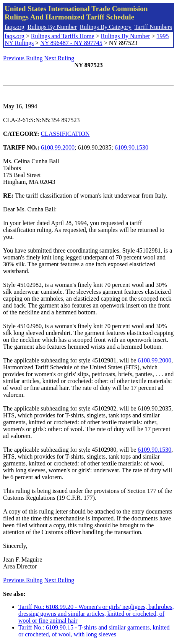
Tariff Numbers (153, 27)
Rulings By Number (52, 27)
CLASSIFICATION (65, 134)
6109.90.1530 (132, 147)
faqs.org (15, 27)
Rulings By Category (106, 27)
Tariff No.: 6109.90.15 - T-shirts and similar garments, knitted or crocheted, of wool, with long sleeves (94, 631)
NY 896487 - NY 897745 (71, 43)
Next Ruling (59, 58)
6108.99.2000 (58, 147)
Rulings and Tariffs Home (63, 36)
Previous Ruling (23, 58)
